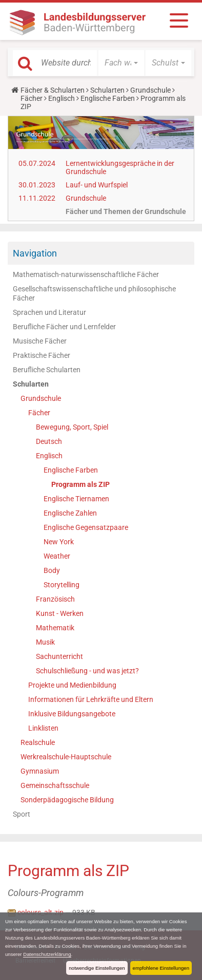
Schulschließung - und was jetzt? (87, 671)
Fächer (32, 98)
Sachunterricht (59, 656)
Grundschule (150, 90)
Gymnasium (40, 771)
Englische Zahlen (70, 513)
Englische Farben (108, 98)
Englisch (62, 98)
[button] (121, 63)
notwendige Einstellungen (97, 968)
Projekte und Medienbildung (72, 685)
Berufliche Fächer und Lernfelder (64, 327)
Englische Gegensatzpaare (86, 527)
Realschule (38, 742)
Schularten (107, 90)
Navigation (35, 253)
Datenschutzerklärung (47, 954)
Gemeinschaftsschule (55, 785)
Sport (22, 814)
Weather (57, 556)
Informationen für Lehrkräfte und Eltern (91, 699)
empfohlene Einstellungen (161, 968)
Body (52, 570)
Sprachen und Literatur (49, 312)
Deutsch (49, 441)
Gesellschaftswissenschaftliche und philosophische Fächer (94, 293)
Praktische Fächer (42, 355)
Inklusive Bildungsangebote (72, 714)
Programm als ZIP (80, 484)
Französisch (55, 599)
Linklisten (43, 728)
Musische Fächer (40, 341)
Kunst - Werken (60, 613)
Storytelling (62, 585)
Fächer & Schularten (53, 90)
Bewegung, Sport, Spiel (72, 427)
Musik (45, 642)
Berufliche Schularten (47, 370)
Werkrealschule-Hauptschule (66, 757)
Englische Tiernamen (76, 499)
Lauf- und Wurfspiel (97, 185)
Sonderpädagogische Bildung (67, 800)
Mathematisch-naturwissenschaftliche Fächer (86, 274)
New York (59, 542)
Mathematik (55, 628)
